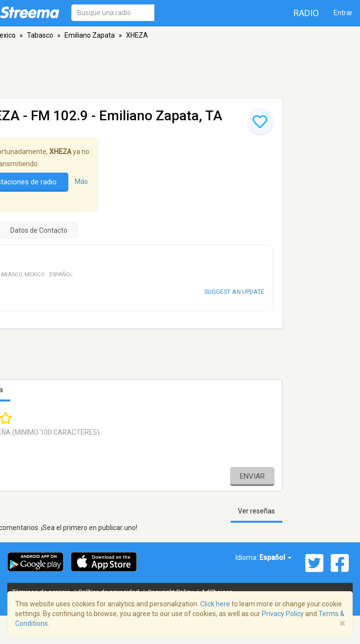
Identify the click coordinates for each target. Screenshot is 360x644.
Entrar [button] (343, 13)
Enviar (252, 476)
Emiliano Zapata (90, 35)
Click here (215, 604)
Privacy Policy (283, 614)
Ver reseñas (256, 511)
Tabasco (40, 35)
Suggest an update (234, 292)
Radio (306, 13)
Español (275, 557)
